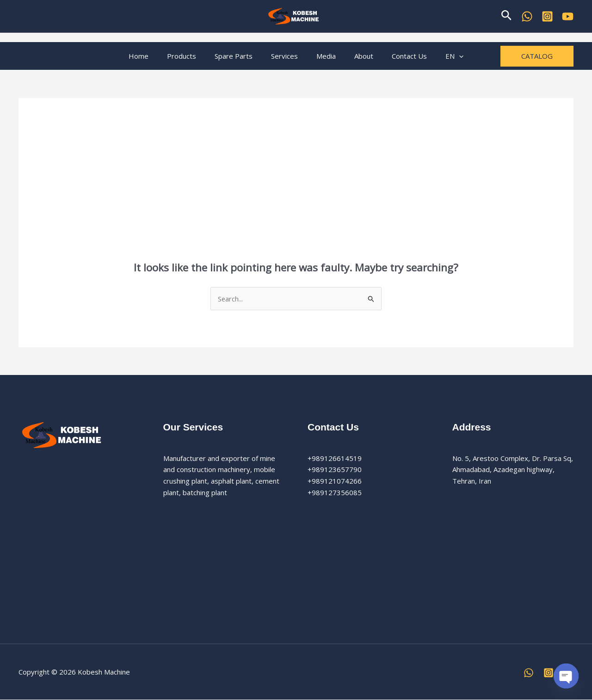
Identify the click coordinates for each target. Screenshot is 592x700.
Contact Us (398, 56)
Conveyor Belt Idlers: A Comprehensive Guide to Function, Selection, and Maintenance (73, 588)
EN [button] (438, 56)
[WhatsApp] (527, 16)
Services (287, 56)
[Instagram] (549, 673)
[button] (507, 16)
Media (324, 56)
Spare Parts (240, 56)
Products (193, 56)
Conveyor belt (41, 503)
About (357, 56)
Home (155, 56)
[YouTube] (568, 16)
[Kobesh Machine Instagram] (547, 16)
